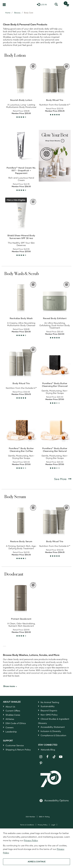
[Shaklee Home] (16, 4)
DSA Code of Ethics (16, 723)
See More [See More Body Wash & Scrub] (63, 479)
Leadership (11, 732)
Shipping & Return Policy (18, 750)
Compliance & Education (53, 735)
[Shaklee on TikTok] (54, 755)
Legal (53, 825)
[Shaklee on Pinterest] (41, 763)
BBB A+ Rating (44, 817)
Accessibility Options (57, 800)
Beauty (17, 13)
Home (8, 13)
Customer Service (15, 745)
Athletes (10, 719)
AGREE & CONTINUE (37, 862)
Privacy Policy (43, 825)
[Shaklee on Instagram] (41, 757)
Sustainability (48, 706)
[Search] (56, 4)
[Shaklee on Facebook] (47, 757)
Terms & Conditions (27, 825)
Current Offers (13, 711)
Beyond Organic (49, 710)
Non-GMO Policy (49, 715)
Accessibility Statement (53, 727)
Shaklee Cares (13, 715)
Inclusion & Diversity (51, 731)
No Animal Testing (50, 702)
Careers (10, 727)
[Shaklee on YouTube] (61, 757)
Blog (48, 750)
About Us (10, 707)
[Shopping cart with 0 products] (67, 4)
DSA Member (31, 817)
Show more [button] (10, 686)
